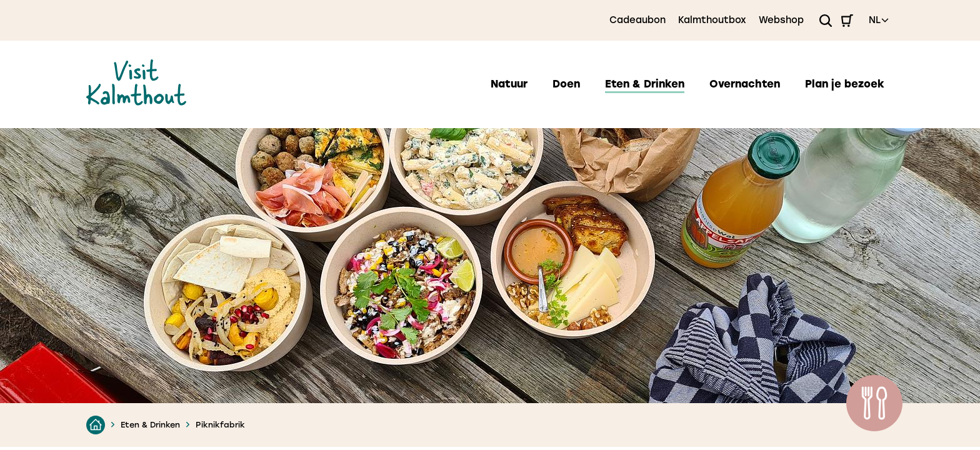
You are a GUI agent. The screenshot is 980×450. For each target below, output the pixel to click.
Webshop (781, 20)
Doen (566, 84)
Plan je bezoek (845, 84)
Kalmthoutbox (712, 20)
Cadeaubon (637, 20)
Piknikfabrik (220, 425)
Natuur (509, 84)
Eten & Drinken (645, 84)
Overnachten (745, 84)
